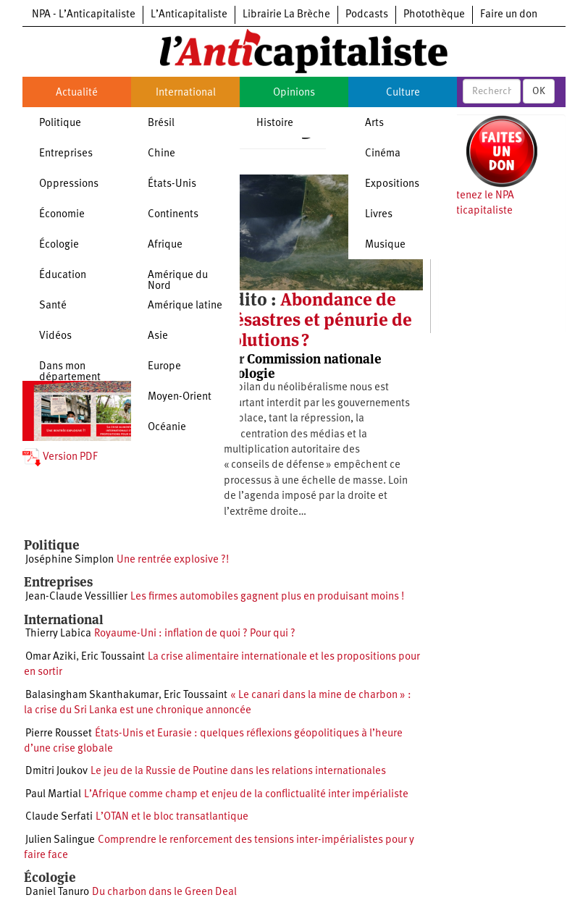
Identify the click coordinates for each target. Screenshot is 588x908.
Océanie (167, 428)
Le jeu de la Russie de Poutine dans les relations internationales (238, 772)
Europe (164, 367)
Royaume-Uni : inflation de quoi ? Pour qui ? (195, 634)
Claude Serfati (59, 817)
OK (539, 91)
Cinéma (383, 154)
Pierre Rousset (59, 734)
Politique (60, 123)
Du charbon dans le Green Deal (164, 892)
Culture (403, 93)
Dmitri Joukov (56, 772)
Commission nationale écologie (303, 366)
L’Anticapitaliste (189, 15)
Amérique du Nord (178, 281)
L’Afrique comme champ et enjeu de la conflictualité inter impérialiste (246, 795)
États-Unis (172, 184)
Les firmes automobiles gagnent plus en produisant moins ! (267, 597)
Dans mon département (70, 372)
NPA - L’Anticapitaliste (84, 15)
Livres (379, 215)
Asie (158, 336)
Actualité (77, 93)
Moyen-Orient (180, 397)
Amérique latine (185, 306)
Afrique (165, 245)
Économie (62, 215)
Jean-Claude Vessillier (76, 597)
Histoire (275, 123)
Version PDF (60, 457)
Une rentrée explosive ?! (173, 560)
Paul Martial (53, 795)
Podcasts (367, 15)
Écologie (59, 245)
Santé (53, 306)
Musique (385, 245)
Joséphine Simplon (70, 560)
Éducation (63, 276)
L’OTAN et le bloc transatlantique (172, 817)
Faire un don (509, 15)
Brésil (161, 123)
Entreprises (66, 154)
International (186, 93)
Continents (173, 215)
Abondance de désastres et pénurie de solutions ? (318, 320)
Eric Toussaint (113, 657)
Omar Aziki (51, 657)
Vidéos (55, 336)
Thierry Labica (58, 634)
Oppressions (69, 184)
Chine (161, 154)
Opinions (294, 93)
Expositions (392, 184)
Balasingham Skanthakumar (92, 695)
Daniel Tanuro (57, 892)
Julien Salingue (60, 840)
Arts (374, 123)
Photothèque (434, 15)
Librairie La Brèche (286, 15)
